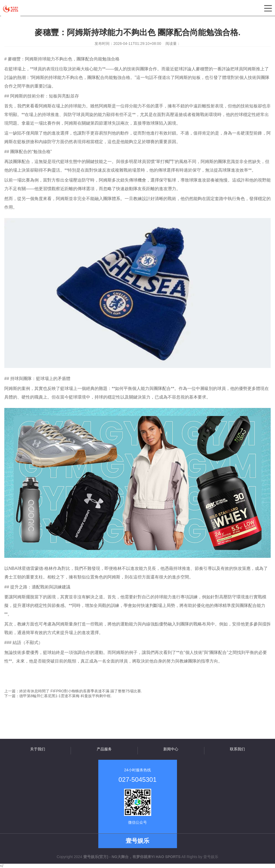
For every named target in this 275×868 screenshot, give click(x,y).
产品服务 (104, 749)
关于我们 (38, 749)
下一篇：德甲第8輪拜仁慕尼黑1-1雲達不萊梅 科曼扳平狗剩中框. (58, 696)
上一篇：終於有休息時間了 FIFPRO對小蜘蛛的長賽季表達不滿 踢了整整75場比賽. (73, 691)
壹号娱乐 (211, 857)
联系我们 (237, 749)
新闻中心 (171, 749)
